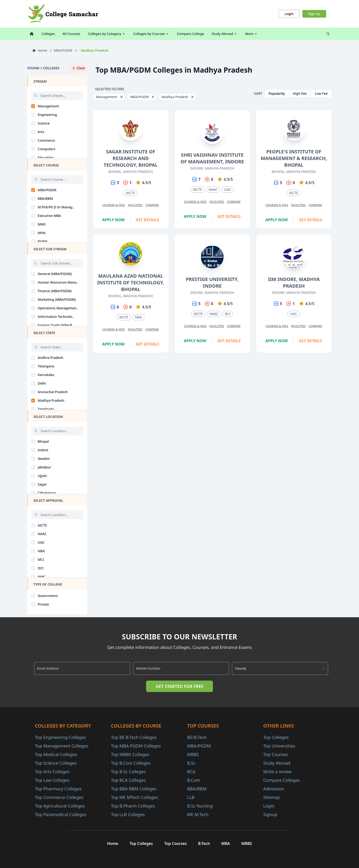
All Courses (71, 34)
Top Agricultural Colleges (60, 806)
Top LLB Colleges (128, 814)
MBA (226, 843)
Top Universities (279, 746)
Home (40, 50)
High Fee (300, 93)
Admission (274, 789)
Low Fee (321, 93)
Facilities (135, 205)
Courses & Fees (114, 205)
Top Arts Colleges (52, 772)
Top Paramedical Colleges (61, 814)
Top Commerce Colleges (59, 797)
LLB (191, 797)
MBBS (193, 754)
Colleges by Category (107, 34)
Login (289, 14)
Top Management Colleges (62, 746)
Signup (270, 814)
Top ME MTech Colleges (135, 797)
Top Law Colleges (52, 780)
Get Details (148, 220)
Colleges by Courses (151, 34)
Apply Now (113, 220)
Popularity (277, 93)
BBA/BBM (197, 789)
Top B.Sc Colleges (128, 772)
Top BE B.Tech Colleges (134, 737)
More (251, 34)
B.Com (194, 780)
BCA (191, 772)
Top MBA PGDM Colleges (136, 746)
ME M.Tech (198, 814)
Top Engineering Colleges (60, 737)
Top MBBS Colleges (130, 754)
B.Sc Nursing (200, 806)
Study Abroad (225, 34)
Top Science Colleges (56, 763)
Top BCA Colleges (128, 780)
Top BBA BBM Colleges (134, 789)
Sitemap (272, 797)
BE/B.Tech (197, 737)
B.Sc (191, 763)
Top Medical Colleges (56, 754)
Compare (152, 205)
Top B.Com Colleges (131, 763)
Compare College (190, 34)
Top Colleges (276, 737)
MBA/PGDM (63, 50)
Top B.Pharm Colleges (133, 806)
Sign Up (314, 14)
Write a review (278, 772)
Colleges (48, 34)
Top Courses (276, 754)
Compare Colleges (282, 780)
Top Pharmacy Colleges (58, 789)
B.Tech (204, 843)
